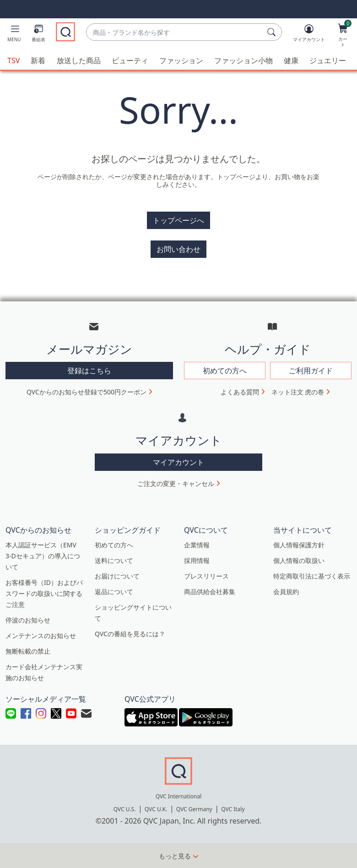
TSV (14, 60)
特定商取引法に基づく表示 (312, 576)
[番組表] (38, 35)
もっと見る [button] (175, 856)
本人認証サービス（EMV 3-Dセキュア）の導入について (43, 556)
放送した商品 (79, 60)
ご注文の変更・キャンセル (176, 483)
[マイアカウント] (309, 35)
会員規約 (286, 592)
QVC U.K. (156, 809)
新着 (38, 60)
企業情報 (197, 545)
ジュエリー (328, 60)
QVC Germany (194, 809)
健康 (291, 60)
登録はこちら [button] (89, 371)
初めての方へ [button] (225, 371)
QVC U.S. (125, 809)
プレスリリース (206, 576)
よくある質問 (240, 392)
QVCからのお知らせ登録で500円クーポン (87, 392)
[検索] (273, 32)
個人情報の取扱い (299, 560)
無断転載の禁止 (28, 651)
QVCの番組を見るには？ (130, 634)
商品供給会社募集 (210, 592)
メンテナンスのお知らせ (41, 636)
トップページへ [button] (178, 220)
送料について (114, 560)
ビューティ (130, 60)
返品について (114, 592)
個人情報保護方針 (299, 545)
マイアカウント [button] (178, 462)
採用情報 (197, 560)
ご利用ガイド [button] (311, 371)
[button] (14, 35)
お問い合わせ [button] (178, 249)
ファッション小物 (243, 60)
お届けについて (117, 576)
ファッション (181, 60)
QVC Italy (233, 809)
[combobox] (175, 32)
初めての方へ (114, 545)
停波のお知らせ (28, 620)
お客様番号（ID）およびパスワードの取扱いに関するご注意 (44, 593)
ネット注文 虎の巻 (298, 392)
